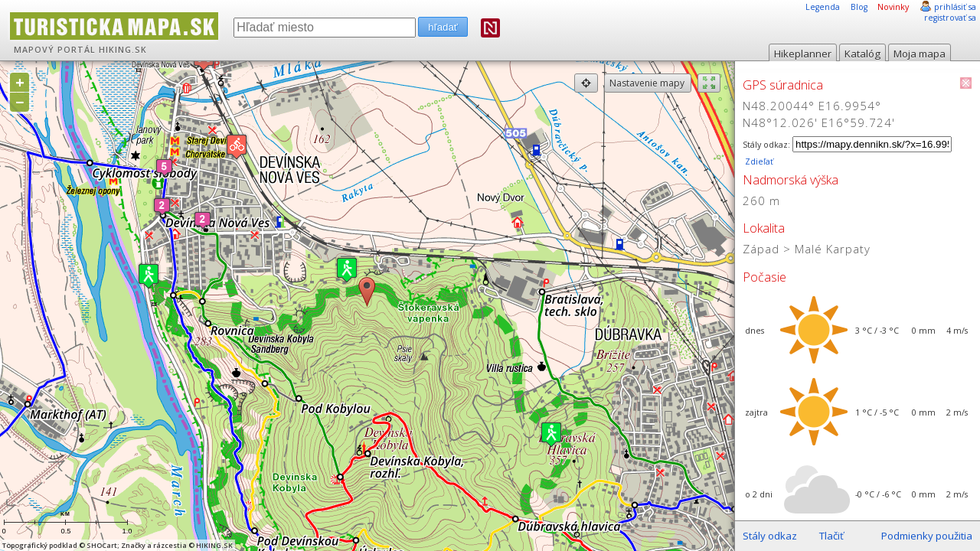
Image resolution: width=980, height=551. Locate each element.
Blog (859, 7)
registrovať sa (950, 18)
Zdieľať (758, 161)
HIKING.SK (123, 50)
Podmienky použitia (927, 536)
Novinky (893, 7)
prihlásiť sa (955, 7)
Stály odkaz (770, 536)
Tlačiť (831, 536)
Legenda (823, 7)
